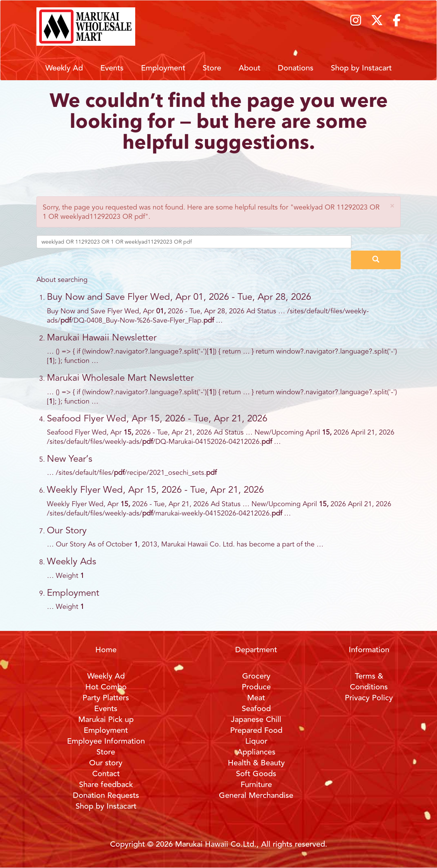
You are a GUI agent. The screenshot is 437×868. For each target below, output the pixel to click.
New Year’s (70, 459)
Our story (106, 763)
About (249, 68)
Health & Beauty (256, 763)
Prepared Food (256, 730)
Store (212, 68)
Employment (163, 68)
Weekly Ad (64, 68)
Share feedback (106, 785)
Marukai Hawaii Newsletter (102, 338)
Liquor (256, 741)
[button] (392, 206)
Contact (106, 774)
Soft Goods (256, 774)
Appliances (256, 752)
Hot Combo (106, 687)
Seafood (256, 709)
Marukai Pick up (106, 719)
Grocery (256, 676)
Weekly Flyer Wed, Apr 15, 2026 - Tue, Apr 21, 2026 (155, 490)
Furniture (256, 785)
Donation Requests (106, 795)
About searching (62, 280)
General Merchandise (256, 795)
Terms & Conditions (369, 682)
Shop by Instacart (361, 68)
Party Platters (106, 698)
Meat (256, 698)
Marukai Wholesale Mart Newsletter (120, 378)
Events (112, 68)
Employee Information (106, 741)
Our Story (67, 530)
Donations (296, 68)
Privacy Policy (369, 698)
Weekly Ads (71, 561)
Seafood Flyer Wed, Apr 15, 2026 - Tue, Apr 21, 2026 (157, 419)
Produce (256, 687)
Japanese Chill (256, 719)
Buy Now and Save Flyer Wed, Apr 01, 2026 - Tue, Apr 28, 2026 (179, 297)
